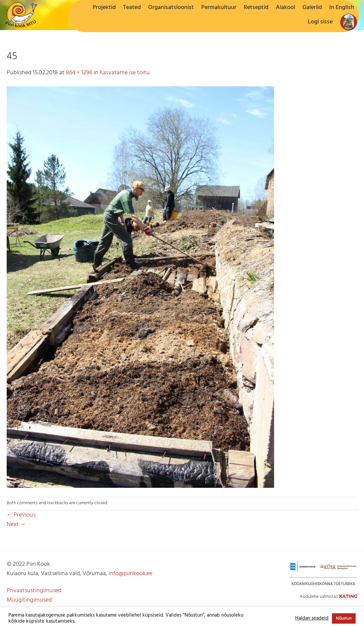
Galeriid (312, 8)
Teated (132, 8)
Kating (348, 596)
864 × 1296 (79, 73)
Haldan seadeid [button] (312, 619)
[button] (320, 22)
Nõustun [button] (344, 618)
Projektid (104, 8)
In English (342, 8)
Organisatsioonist (171, 8)
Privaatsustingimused (34, 591)
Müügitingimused (29, 600)
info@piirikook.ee (131, 574)
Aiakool (285, 8)
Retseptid (256, 8)
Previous (21, 515)
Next (16, 524)
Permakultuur (219, 8)
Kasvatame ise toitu (125, 73)
